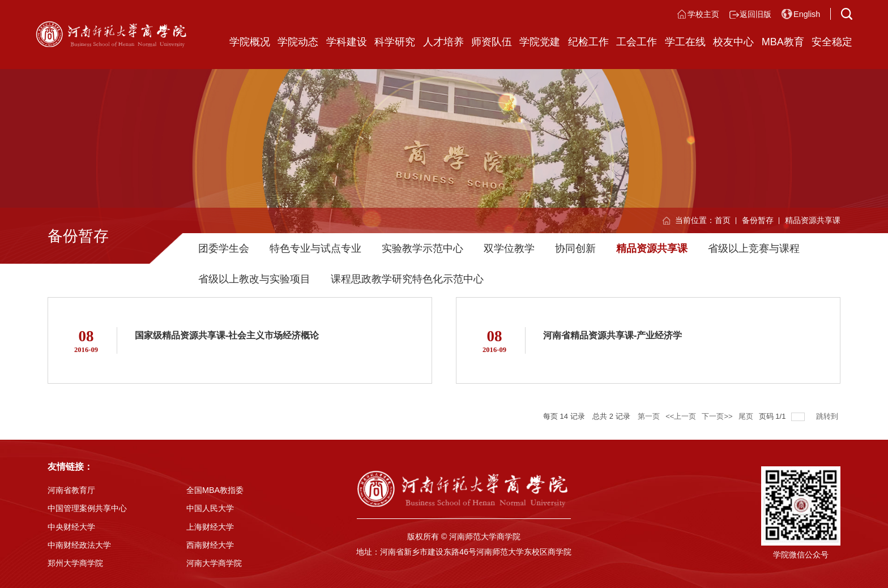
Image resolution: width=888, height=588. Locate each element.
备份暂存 (758, 220)
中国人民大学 (210, 508)
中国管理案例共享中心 (87, 508)
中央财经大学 (71, 527)
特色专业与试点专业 (315, 248)
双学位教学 (509, 248)
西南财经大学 (210, 545)
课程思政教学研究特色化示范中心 (407, 279)
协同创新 (575, 248)
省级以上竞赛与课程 (754, 248)
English (807, 14)
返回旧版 (755, 14)
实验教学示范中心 (422, 248)
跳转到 (828, 416)
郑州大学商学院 (75, 563)
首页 (723, 220)
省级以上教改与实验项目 (254, 279)
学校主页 (703, 14)
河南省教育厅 (71, 490)
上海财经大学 (210, 527)
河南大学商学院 (214, 563)
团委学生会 (224, 248)
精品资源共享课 (813, 220)
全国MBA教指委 (215, 490)
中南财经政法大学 (79, 545)
